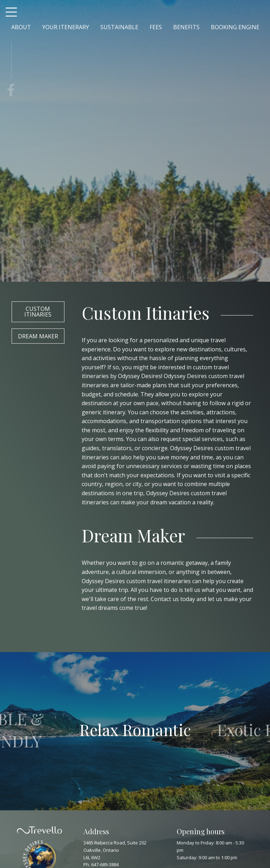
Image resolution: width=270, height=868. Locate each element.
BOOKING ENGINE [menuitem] (235, 27)
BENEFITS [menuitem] (186, 27)
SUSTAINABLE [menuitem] (119, 27)
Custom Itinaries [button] (38, 312)
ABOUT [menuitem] (21, 27)
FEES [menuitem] (156, 27)
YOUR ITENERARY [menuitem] (66, 27)
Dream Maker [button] (38, 336)
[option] (135, 731)
